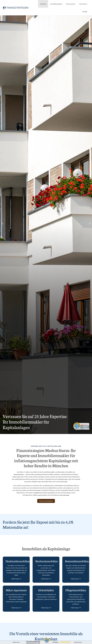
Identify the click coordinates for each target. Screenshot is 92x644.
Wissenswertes (71, 4)
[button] (2, 223)
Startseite (43, 4)
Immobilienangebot (56, 4)
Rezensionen (83, 4)
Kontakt (85, 12)
